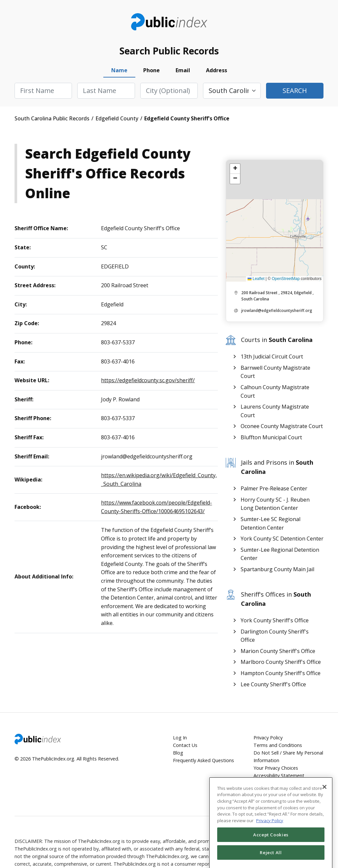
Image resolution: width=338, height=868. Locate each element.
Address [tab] (217, 70)
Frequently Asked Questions (203, 760)
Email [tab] (183, 70)
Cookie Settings (271, 791)
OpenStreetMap (286, 279)
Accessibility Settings (284, 783)
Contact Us (185, 745)
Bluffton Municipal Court (271, 437)
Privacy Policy (268, 738)
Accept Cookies (271, 852)
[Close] (324, 804)
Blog (178, 753)
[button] (235, 169)
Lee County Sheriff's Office (273, 684)
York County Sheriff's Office (275, 620)
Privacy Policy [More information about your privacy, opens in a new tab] (270, 838)
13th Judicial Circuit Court (272, 356)
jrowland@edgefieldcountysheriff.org (277, 310)
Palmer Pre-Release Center (274, 488)
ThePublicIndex (169, 22)
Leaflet (256, 279)
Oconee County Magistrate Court (282, 426)
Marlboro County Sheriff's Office (281, 662)
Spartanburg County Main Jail (277, 569)
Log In (180, 738)
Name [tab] (119, 70)
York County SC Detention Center (282, 539)
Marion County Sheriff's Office (278, 651)
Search (295, 91)
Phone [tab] (152, 70)
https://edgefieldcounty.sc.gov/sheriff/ (148, 380)
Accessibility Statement (279, 775)
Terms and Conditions (278, 745)
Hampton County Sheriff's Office (281, 673)
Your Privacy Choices (276, 768)
